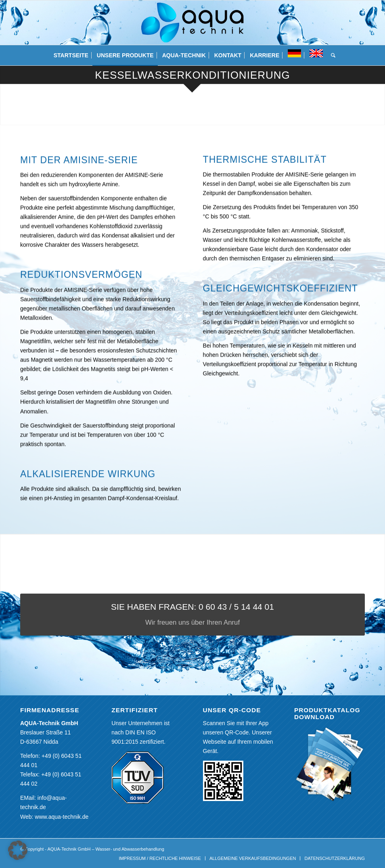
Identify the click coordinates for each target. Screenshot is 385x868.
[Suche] (331, 55)
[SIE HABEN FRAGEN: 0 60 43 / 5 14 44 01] (192, 615)
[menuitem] (71, 55)
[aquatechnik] (192, 23)
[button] (18, 850)
